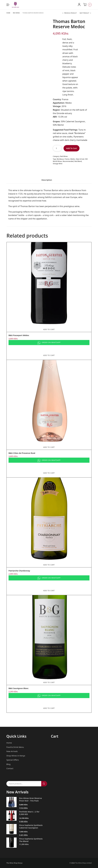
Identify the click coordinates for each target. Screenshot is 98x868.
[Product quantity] (57, 148)
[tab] (47, 181)
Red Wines (16, 13)
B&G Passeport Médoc (19, 335)
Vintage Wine (58, 164)
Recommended (68, 161)
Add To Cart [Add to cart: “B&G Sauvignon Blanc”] (49, 682)
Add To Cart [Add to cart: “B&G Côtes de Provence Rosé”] (49, 447)
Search (44, 784)
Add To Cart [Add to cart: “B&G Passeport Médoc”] (49, 329)
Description (47, 180)
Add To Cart (71, 148)
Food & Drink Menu (15, 747)
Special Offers (13, 760)
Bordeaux (60, 159)
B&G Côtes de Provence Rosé (22, 453)
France (67, 159)
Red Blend (78, 161)
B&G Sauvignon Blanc (19, 688)
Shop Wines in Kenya (16, 755)
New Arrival (80, 159)
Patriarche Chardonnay (19, 571)
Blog (8, 764)
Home (8, 13)
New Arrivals (12, 751)
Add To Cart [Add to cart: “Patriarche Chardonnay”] (49, 565)
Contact (10, 768)
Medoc (73, 159)
